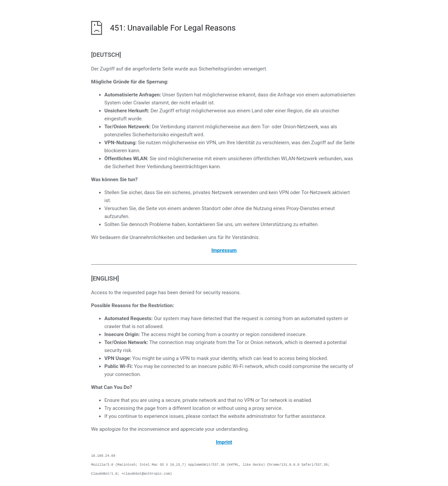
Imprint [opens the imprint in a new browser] (224, 442)
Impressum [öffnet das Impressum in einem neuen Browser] (224, 250)
